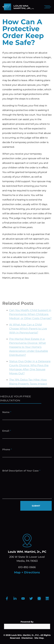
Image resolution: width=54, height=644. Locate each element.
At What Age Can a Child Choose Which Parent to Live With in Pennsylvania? (28, 333)
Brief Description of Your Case (21, 472)
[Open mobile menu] (47, 7)
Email (7, 431)
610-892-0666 (27, 567)
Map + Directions (27, 572)
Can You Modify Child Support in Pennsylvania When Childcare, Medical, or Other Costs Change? (30, 319)
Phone (7, 450)
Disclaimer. (27, 638)
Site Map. (39, 638)
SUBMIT (36, 506)
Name (7, 413)
